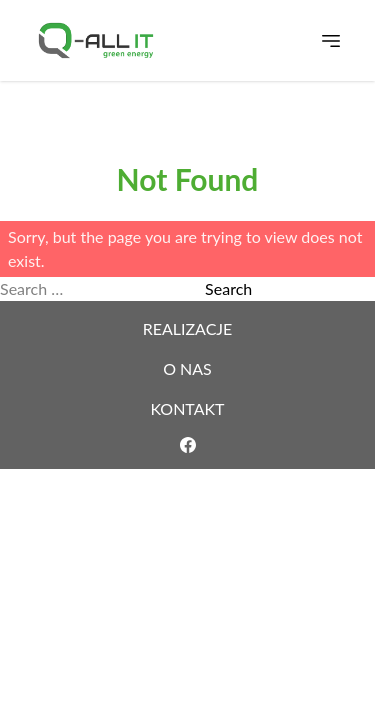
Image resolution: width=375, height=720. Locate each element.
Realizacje (188, 328)
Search (228, 288)
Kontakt (187, 408)
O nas (187, 368)
